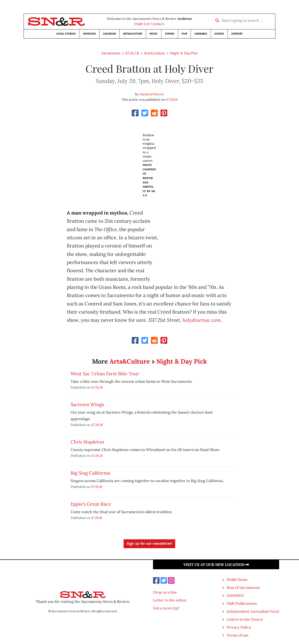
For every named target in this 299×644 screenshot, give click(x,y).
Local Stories (66, 34)
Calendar (109, 34)
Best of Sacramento (243, 587)
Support (237, 34)
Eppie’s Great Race (91, 504)
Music (154, 34)
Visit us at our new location (216, 565)
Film (184, 34)
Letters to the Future (245, 619)
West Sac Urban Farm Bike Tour (105, 374)
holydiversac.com (201, 320)
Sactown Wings (87, 404)
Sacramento (111, 53)
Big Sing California (90, 473)
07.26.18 (132, 53)
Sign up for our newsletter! (149, 544)
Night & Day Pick (184, 53)
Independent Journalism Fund (253, 611)
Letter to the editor (170, 600)
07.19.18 (97, 487)
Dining (170, 34)
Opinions (89, 34)
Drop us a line (165, 592)
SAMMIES (235, 595)
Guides (219, 34)
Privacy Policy (239, 627)
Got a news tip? (166, 608)
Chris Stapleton (87, 442)
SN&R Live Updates (149, 24)
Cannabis (201, 34)
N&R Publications (242, 603)
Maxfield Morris (152, 94)
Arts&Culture (133, 34)
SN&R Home (237, 580)
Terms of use (238, 635)
